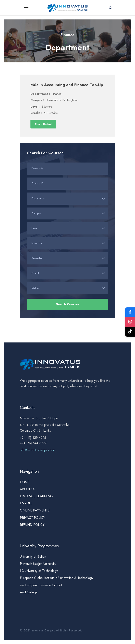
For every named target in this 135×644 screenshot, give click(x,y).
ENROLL (26, 503)
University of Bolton (33, 557)
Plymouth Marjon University (38, 564)
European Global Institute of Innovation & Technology (57, 578)
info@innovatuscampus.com (38, 450)
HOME (25, 482)
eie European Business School (41, 585)
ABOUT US (28, 489)
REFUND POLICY (32, 525)
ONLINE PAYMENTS (35, 510)
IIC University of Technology (39, 571)
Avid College (29, 592)
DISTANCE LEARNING (36, 496)
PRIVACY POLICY (32, 518)
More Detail (43, 124)
